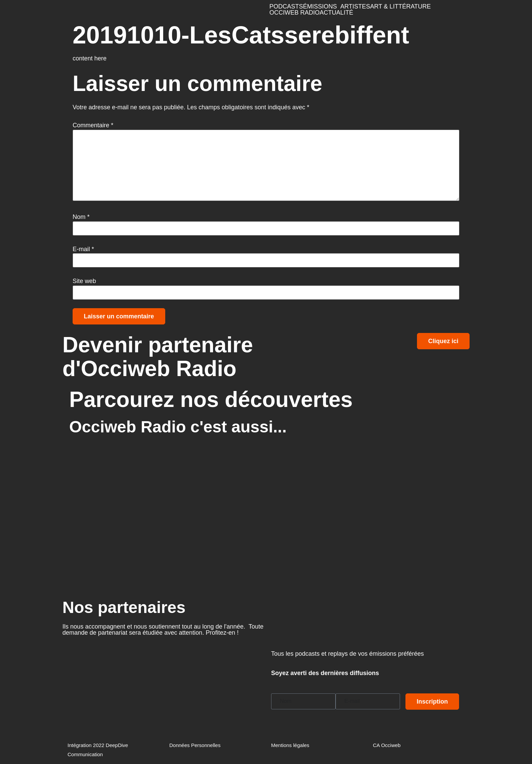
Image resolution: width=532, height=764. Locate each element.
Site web (84, 281)
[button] (322, 6)
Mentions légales (290, 745)
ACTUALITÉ (336, 13)
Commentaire (93, 125)
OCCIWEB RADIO (294, 13)
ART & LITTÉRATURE (401, 6)
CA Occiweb (387, 745)
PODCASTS (286, 6)
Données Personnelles (195, 745)
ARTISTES (355, 6)
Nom (81, 217)
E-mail (83, 249)
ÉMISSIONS (320, 6)
